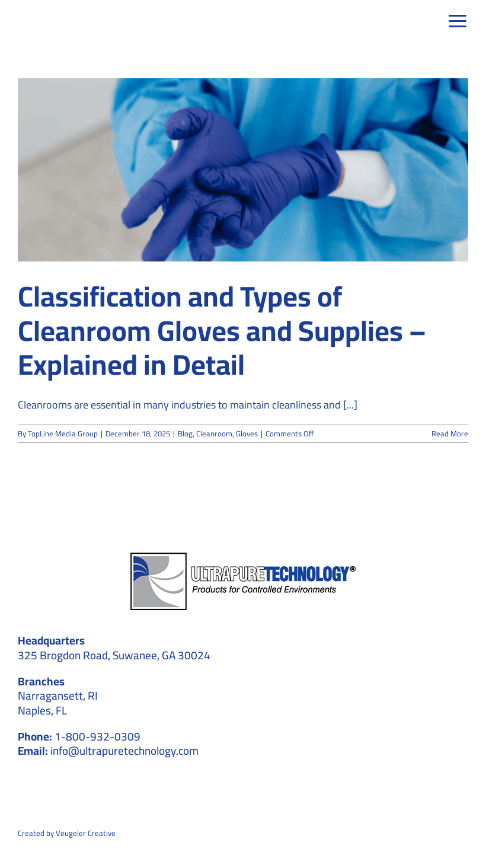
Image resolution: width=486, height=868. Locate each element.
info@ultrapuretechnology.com (124, 751)
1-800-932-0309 (97, 736)
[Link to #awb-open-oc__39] (459, 21)
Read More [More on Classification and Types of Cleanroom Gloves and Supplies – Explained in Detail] (450, 433)
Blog (185, 433)
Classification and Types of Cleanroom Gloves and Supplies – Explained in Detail (222, 330)
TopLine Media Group (63, 433)
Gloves (247, 433)
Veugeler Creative (86, 833)
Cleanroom (214, 433)
